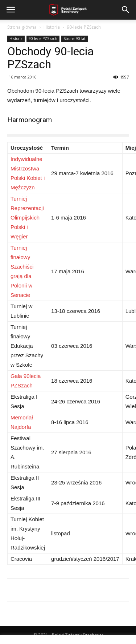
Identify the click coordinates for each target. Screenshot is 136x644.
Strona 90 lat (75, 39)
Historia (52, 27)
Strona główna (22, 27)
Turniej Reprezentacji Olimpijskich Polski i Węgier (27, 218)
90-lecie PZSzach (84, 27)
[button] (126, 10)
